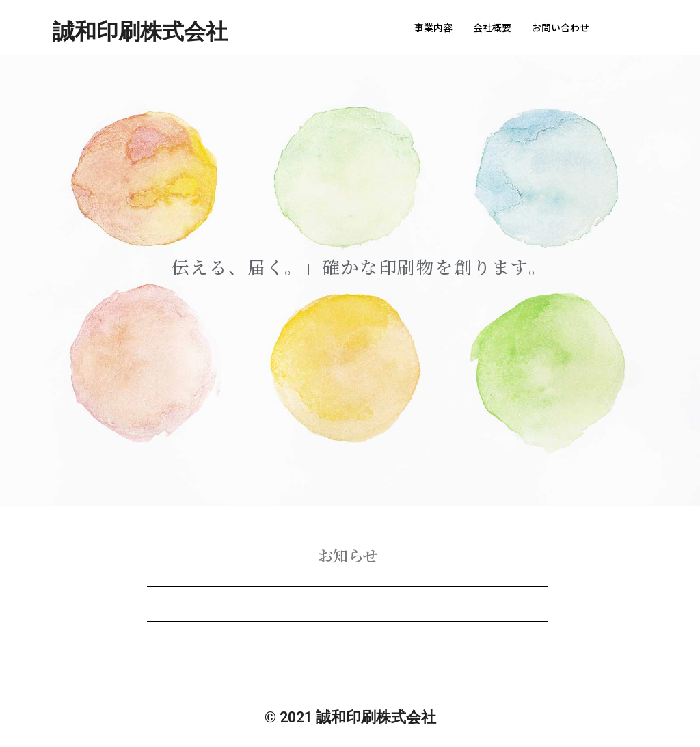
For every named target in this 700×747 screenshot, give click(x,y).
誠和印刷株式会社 (140, 31)
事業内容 (433, 27)
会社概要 (492, 27)
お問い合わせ (561, 27)
